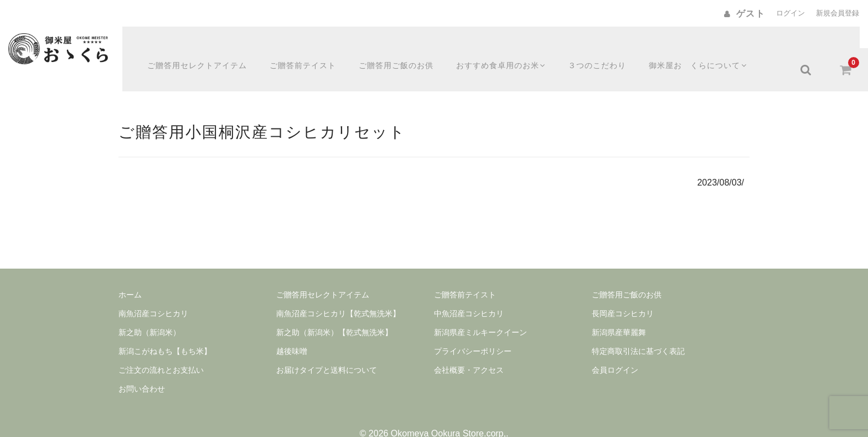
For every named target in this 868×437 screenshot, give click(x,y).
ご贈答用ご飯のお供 (403, 48)
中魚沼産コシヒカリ (469, 292)
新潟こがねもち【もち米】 (165, 330)
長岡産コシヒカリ (623, 292)
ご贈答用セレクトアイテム (204, 48)
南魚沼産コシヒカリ (153, 292)
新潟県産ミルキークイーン (480, 311)
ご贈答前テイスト (309, 48)
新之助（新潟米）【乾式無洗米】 (334, 311)
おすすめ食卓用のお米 (509, 48)
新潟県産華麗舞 (619, 311)
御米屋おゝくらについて (709, 48)
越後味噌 (292, 330)
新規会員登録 (838, 13)
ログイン (790, 13)
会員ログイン (615, 348)
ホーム (130, 273)
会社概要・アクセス (469, 348)
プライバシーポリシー (473, 330)
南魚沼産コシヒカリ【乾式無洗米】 (338, 292)
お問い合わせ (142, 367)
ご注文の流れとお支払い (161, 348)
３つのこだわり (607, 48)
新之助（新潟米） (149, 311)
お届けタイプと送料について (327, 348)
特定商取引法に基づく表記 (638, 330)
